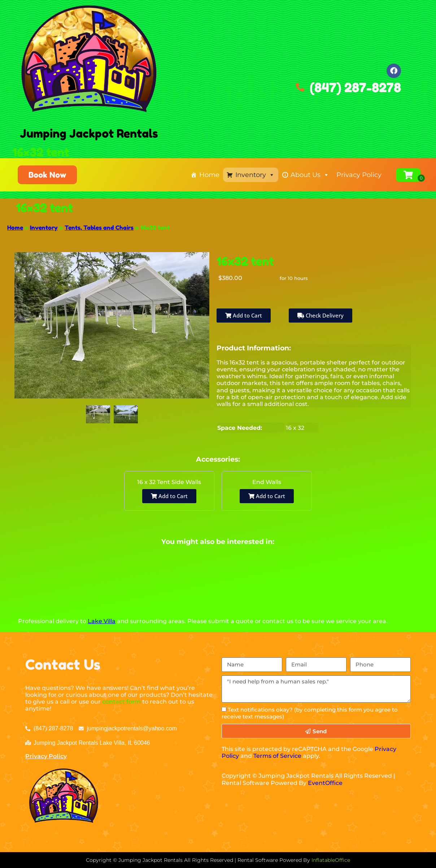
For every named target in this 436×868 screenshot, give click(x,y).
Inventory (255, 175)
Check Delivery (321, 315)
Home (209, 175)
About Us (310, 175)
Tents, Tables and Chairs (99, 228)
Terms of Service (277, 756)
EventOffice (325, 783)
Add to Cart (244, 315)
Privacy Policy (359, 175)
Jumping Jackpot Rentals (89, 133)
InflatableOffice (331, 860)
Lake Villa (102, 621)
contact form (121, 702)
